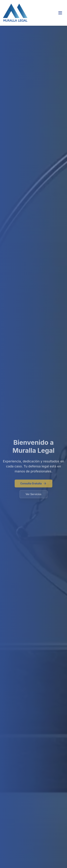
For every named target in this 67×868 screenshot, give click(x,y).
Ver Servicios (33, 495)
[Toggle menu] (60, 13)
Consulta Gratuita (34, 484)
